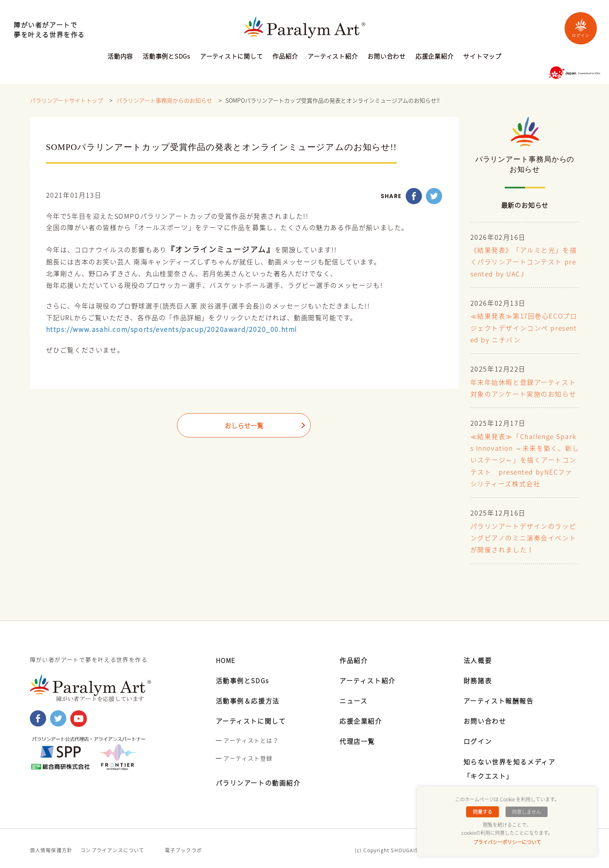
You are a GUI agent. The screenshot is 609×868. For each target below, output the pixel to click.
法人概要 (478, 656)
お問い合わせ (387, 57)
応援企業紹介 (435, 57)
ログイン (581, 28)
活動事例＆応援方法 (248, 697)
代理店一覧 (357, 737)
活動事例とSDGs (166, 57)
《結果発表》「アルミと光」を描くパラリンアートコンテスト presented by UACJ (524, 262)
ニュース (353, 697)
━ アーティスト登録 (244, 754)
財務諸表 (478, 677)
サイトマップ (482, 57)
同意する (483, 812)
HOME (226, 656)
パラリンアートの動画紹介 (258, 779)
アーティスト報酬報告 (499, 697)
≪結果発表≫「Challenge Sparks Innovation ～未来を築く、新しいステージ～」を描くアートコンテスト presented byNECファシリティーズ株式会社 (524, 458)
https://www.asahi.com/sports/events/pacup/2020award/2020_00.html (172, 329)
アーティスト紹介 (333, 57)
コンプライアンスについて (112, 847)
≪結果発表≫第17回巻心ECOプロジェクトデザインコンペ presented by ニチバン (525, 328)
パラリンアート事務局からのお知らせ (164, 101)
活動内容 (120, 57)
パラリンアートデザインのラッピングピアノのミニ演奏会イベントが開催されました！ (524, 535)
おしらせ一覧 (244, 426)
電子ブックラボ (183, 847)
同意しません (526, 812)
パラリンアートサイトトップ (66, 101)
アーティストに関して (232, 57)
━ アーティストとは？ (247, 737)
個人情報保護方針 (51, 847)
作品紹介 (285, 57)
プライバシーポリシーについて (507, 842)
